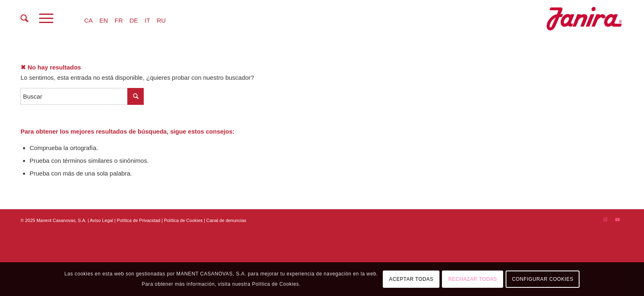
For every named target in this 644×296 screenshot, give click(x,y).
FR (119, 20)
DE (134, 20)
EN (104, 20)
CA (89, 20)
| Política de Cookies (183, 220)
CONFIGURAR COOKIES (543, 279)
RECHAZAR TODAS (473, 279)
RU (161, 20)
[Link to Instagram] (605, 220)
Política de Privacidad (139, 220)
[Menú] (46, 18)
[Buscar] (24, 18)
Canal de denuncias (226, 220)
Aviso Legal (102, 220)
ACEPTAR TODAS (411, 279)
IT (147, 20)
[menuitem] (24, 18)
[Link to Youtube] (617, 220)
